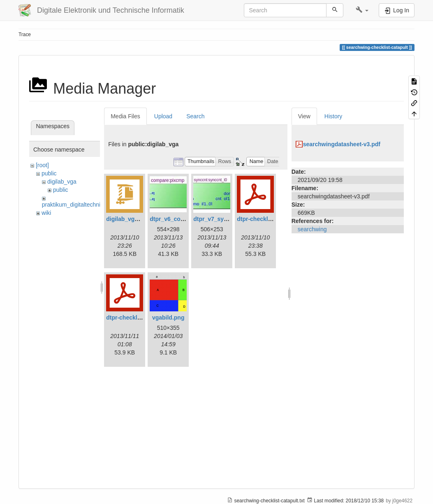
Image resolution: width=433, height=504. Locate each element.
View (304, 116)
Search (195, 116)
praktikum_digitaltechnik (73, 205)
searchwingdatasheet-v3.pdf (342, 144)
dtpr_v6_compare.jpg (179, 219)
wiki (46, 213)
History (333, 116)
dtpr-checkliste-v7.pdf (136, 318)
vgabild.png (168, 318)
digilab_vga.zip (127, 219)
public (49, 173)
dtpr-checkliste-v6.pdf (267, 219)
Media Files (125, 116)
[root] (42, 165)
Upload (163, 116)
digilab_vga (62, 182)
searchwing (312, 229)
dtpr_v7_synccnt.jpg (221, 219)
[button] (362, 10)
